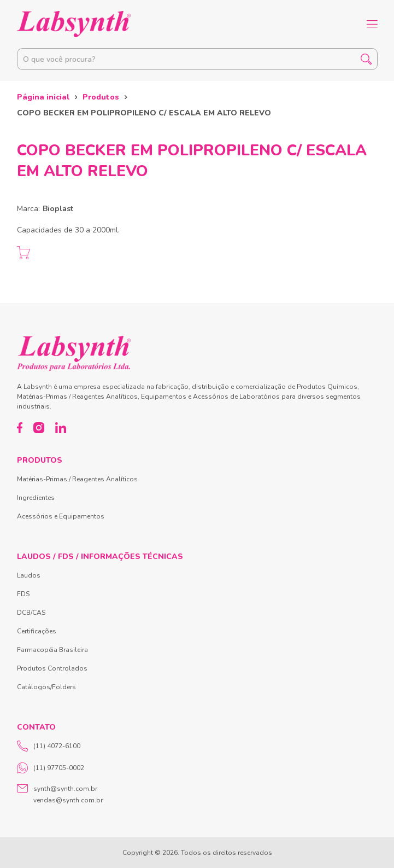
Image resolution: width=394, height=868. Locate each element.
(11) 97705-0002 (51, 768)
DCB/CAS (31, 613)
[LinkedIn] (61, 428)
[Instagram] (39, 428)
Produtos (101, 97)
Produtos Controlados (52, 668)
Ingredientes (36, 498)
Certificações (37, 631)
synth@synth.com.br (65, 789)
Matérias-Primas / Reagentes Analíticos (77, 479)
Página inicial (43, 97)
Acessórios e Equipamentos (61, 516)
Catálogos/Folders (46, 687)
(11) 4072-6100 (49, 746)
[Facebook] (20, 428)
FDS (23, 594)
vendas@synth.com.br (68, 800)
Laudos (29, 575)
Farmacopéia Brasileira (52, 650)
